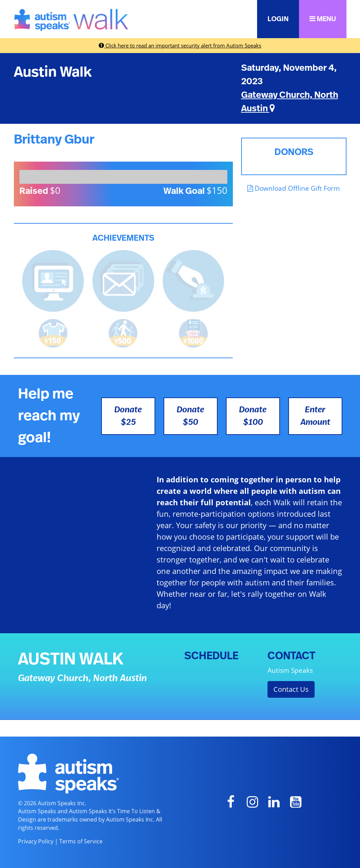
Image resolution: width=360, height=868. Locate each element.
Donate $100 (253, 416)
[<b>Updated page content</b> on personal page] (53, 280)
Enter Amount (315, 416)
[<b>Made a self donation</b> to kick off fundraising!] (194, 280)
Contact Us (291, 689)
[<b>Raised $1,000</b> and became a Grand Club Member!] (193, 333)
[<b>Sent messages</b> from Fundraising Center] (123, 280)
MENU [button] (323, 19)
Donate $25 (128, 416)
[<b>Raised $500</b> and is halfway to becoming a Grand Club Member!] (123, 333)
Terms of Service (81, 841)
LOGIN (278, 19)
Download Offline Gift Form (294, 188)
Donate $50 (190, 416)
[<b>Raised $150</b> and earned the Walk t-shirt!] (53, 333)
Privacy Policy (36, 841)
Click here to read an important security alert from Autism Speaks (180, 45)
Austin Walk (53, 72)
